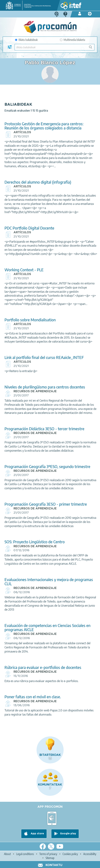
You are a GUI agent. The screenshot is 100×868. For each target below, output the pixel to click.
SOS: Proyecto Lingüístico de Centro (35, 542)
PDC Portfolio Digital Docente (29, 228)
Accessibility (90, 854)
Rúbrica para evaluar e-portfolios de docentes (43, 667)
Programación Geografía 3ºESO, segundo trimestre (47, 466)
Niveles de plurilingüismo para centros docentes (45, 387)
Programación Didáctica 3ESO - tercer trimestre (44, 429)
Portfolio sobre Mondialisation (30, 320)
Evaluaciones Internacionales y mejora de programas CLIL (49, 582)
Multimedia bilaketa (73, 40)
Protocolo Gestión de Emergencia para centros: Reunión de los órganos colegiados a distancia (44, 126)
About (7, 854)
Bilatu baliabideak (26, 40)
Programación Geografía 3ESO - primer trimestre (46, 504)
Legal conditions (25, 854)
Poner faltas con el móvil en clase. (33, 697)
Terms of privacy (48, 854)
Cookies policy (70, 854)
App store (37, 834)
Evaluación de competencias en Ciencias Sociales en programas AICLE (47, 628)
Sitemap (50, 858)
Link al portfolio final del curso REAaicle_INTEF (44, 357)
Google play (68, 834)
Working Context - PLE (24, 270)
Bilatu (92, 49)
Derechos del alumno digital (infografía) (38, 182)
